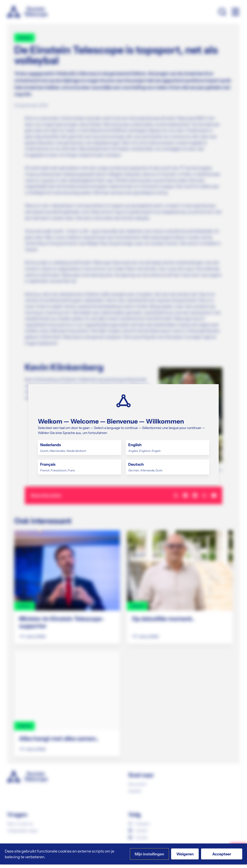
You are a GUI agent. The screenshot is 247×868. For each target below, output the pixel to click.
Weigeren (185, 854)
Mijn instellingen (149, 854)
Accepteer (222, 854)
